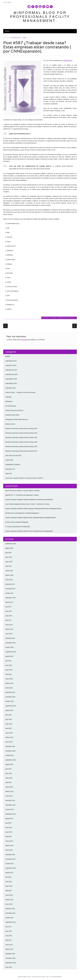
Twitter (29, 7)
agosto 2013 (9, 818)
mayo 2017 (9, 616)
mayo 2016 (9, 670)
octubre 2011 (10, 918)
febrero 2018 (9, 575)
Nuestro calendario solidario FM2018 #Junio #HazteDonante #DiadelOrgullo (29, 531)
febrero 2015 (9, 737)
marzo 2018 (9, 571)
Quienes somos (10, 424)
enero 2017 (9, 634)
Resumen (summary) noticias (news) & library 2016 (21, 446)
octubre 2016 (10, 647)
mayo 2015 (9, 724)
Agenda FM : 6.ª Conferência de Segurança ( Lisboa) (22, 495)
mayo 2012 (9, 886)
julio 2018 (8, 553)
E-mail (48, 7)
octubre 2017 (10, 593)
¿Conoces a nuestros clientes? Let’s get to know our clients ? (24, 478)
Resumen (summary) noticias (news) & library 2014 (21, 437)
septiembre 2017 (11, 598)
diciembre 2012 (10, 855)
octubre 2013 (10, 809)
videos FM (9, 474)
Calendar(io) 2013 (11, 361)
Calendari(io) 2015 (11, 379)
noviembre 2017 (10, 589)
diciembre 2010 (10, 954)
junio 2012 (9, 882)
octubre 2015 (10, 701)
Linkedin (36, 7)
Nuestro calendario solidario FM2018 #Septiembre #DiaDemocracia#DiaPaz (29, 500)
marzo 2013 (9, 841)
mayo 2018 (9, 562)
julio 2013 (8, 823)
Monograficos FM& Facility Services (17, 419)
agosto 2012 (9, 873)
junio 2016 (9, 665)
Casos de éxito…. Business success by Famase (20, 392)
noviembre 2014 (10, 751)
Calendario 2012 (11, 388)
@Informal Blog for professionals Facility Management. (40, 17)
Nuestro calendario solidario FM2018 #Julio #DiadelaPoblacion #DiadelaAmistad (30, 518)
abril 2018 (9, 566)
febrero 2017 (9, 629)
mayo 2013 (9, 832)
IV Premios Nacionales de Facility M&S (18, 527)
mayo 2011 (9, 936)
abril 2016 (9, 674)
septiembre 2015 (11, 706)
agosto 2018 (9, 548)
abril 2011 (9, 940)
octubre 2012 (10, 864)
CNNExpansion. (68, 60)
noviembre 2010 (10, 958)
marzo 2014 (9, 787)
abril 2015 (9, 728)
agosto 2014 (9, 764)
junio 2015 (9, 719)
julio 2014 (8, 769)
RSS (44, 7)
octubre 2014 (10, 755)
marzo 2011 (9, 945)
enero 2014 (9, 796)
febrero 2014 (9, 791)
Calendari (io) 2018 (11, 374)
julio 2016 (8, 661)
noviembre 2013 (10, 805)
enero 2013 (9, 850)
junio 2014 (9, 773)
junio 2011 (9, 931)
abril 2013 (9, 837)
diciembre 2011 (10, 909)
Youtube (40, 7)
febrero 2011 (9, 949)
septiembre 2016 (11, 652)
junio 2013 (9, 827)
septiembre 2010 (11, 963)
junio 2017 (9, 611)
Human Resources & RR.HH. (67, 318)
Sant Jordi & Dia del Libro (13, 456)
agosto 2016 (9, 656)
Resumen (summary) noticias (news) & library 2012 (21, 428)
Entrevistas (9, 401)
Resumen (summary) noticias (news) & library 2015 (21, 442)
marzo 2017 (9, 625)
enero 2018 (9, 580)
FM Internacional (11, 406)
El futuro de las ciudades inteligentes (17, 522)
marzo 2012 (9, 895)
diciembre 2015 (10, 692)
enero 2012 (9, 904)
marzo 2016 (9, 679)
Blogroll (46, 318)
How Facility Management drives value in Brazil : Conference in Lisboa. (28, 504)
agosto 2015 (9, 710)
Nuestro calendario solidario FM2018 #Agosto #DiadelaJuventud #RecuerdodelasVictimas (33, 509)
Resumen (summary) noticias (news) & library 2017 (21, 451)
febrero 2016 (9, 683)
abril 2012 (9, 891)
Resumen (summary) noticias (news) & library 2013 (21, 433)
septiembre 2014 (11, 760)
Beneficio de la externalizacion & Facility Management (22, 513)
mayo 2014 (9, 778)
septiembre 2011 (11, 922)
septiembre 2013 (11, 814)
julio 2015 (8, 715)
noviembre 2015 (10, 697)
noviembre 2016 (10, 643)
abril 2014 (9, 782)
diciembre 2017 (10, 584)
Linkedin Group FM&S (12, 415)
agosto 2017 (9, 602)
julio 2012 (8, 877)
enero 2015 (9, 742)
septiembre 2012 (11, 868)
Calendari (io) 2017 (11, 370)
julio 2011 (8, 927)
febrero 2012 (9, 900)
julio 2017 (8, 607)
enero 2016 (9, 688)
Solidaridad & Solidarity (13, 465)
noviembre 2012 (10, 859)
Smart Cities (9, 460)
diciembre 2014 (10, 746)
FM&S (25, 37)
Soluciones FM (10, 469)
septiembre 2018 (11, 544)
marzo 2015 (9, 733)
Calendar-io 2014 (11, 365)
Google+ (33, 7)
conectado (24, 340)
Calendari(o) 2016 (11, 383)
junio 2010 (9, 967)
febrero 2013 (9, 846)
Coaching (53, 318)
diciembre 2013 (10, 800)
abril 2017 (9, 620)
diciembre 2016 (10, 638)
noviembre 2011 (10, 913)
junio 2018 (9, 557)
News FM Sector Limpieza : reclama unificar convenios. (23, 491)
